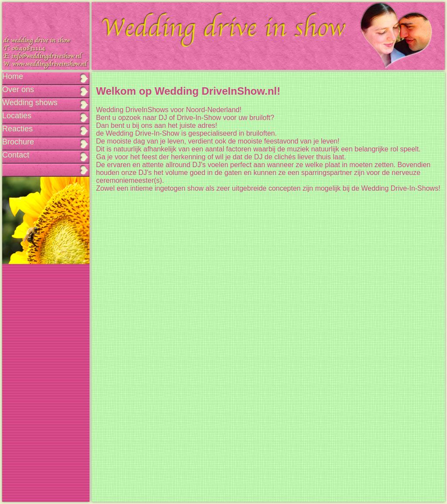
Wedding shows (30, 103)
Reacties (17, 129)
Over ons (18, 89)
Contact (16, 155)
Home (13, 76)
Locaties (17, 116)
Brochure (18, 142)
